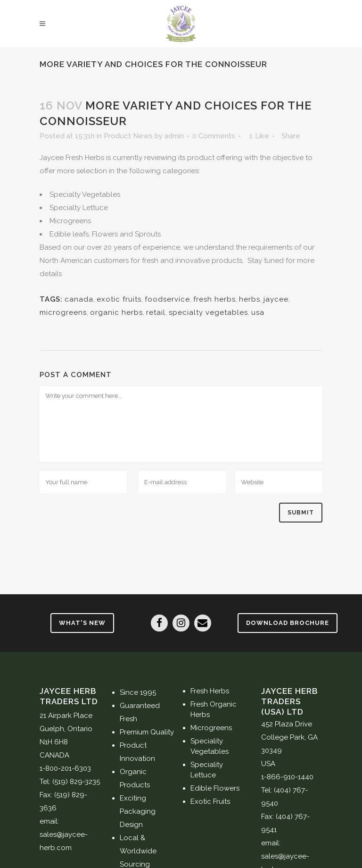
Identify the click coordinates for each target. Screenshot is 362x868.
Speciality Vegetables (210, 746)
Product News (128, 136)
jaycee (276, 299)
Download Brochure (288, 623)
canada (79, 299)
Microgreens (211, 728)
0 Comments (214, 136)
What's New (82, 623)
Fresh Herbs (210, 691)
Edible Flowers (215, 788)
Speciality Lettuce (207, 770)
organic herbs (116, 312)
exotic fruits (119, 299)
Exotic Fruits (210, 801)
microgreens (63, 312)
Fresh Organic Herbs (214, 709)
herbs (250, 299)
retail (156, 312)
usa (258, 312)
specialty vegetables (208, 312)
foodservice (167, 299)
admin (174, 136)
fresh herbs (214, 299)
